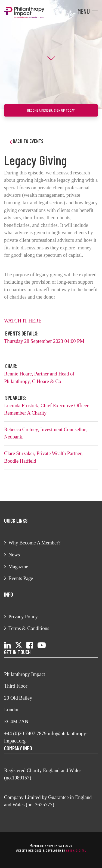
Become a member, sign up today (51, 110)
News (14, 555)
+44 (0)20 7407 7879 (25, 734)
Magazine (18, 567)
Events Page (21, 578)
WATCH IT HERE (23, 321)
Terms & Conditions (29, 628)
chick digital (76, 850)
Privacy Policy (23, 617)
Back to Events (27, 141)
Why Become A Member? (35, 543)
